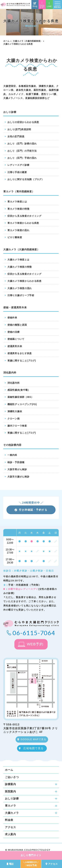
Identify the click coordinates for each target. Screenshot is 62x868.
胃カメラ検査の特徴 (18, 209)
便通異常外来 (15, 346)
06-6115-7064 (34, 633)
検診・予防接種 (16, 462)
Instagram (42, 5)
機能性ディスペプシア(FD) (22, 404)
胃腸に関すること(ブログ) (22, 361)
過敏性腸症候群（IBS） (21, 397)
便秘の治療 (14, 332)
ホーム (6, 41)
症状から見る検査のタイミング (24, 216)
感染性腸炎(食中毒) (18, 390)
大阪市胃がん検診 (17, 469)
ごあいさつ (12, 777)
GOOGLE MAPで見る (33, 739)
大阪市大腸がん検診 (18, 477)
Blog (35, 5)
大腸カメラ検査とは (18, 260)
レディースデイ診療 (18, 165)
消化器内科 (14, 383)
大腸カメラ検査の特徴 (20, 267)
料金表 (9, 820)
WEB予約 (35, 644)
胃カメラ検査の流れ (18, 230)
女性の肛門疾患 (16, 136)
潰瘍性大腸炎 (15, 411)
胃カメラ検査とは (17, 202)
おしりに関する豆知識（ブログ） (26, 179)
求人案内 (10, 834)
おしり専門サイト (31, 855)
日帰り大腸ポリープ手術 (21, 295)
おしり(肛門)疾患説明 (19, 129)
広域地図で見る (33, 748)
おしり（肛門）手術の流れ (22, 158)
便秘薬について (16, 339)
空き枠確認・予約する (31, 510)
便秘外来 (12, 318)
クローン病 (14, 419)
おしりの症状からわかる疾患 (23, 122)
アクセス (10, 827)
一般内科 (12, 455)
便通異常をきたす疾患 (20, 353)
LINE (49, 5)
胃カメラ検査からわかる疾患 (23, 223)
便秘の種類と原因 (17, 325)
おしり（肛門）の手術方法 (22, 151)
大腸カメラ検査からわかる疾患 (24, 281)
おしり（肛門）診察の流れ (22, 144)
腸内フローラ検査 (17, 426)
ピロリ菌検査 (15, 237)
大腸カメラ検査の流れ (20, 288)
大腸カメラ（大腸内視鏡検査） (28, 41)
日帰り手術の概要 (17, 172)
